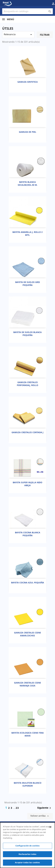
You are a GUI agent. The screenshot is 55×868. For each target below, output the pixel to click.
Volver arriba (40, 816)
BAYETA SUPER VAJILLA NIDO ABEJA (27, 484)
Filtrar (45, 35)
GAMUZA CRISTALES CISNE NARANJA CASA (27, 684)
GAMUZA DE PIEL (28, 132)
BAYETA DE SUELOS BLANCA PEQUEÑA (27, 334)
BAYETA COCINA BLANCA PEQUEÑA (28, 534)
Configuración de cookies (27, 846)
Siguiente (45, 808)
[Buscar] (27, 11)
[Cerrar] (50, 827)
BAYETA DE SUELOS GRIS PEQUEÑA (28, 284)
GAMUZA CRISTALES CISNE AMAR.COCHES (27, 634)
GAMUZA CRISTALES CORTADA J (27, 432)
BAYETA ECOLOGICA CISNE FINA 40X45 (28, 734)
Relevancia (18, 35)
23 (17, 808)
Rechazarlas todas (27, 854)
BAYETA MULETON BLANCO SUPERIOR (28, 784)
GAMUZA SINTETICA (28, 82)
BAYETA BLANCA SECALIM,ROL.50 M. (28, 183)
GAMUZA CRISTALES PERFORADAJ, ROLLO (27, 384)
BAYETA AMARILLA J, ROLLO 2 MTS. (27, 233)
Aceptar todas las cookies (27, 862)
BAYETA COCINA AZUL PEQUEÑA (28, 583)
